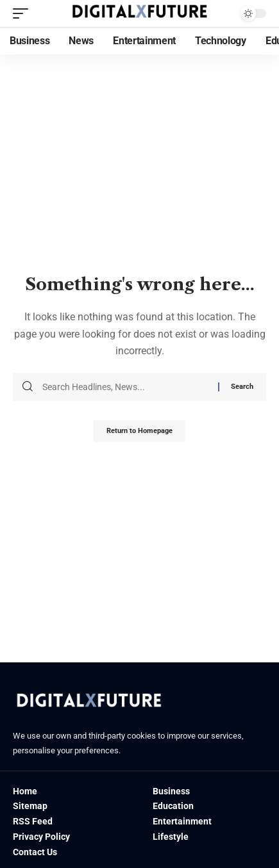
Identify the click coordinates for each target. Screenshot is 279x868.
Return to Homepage (139, 431)
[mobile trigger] (24, 13)
